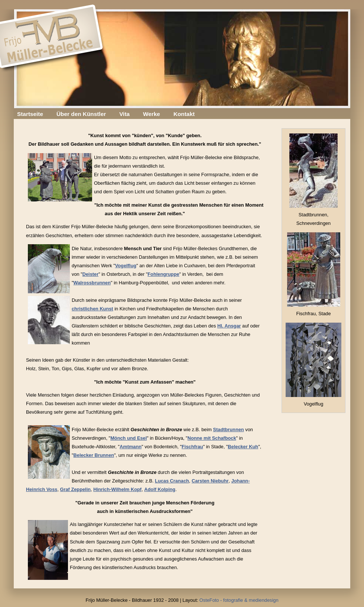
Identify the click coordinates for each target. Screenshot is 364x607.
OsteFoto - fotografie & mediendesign (239, 600)
